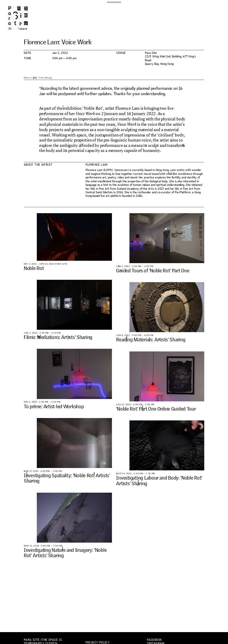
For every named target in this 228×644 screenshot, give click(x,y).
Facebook (154, 640)
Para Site (23, 18)
